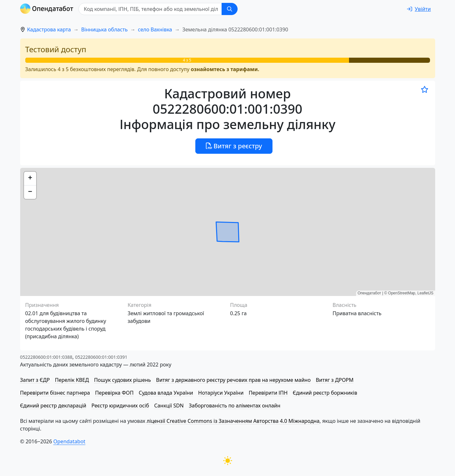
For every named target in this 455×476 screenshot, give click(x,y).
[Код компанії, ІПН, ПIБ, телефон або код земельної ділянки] (150, 9)
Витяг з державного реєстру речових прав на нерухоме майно (233, 380)
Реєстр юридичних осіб (120, 406)
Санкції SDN (169, 406)
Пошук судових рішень (123, 380)
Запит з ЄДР (35, 380)
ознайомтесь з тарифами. (225, 69)
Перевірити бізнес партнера (55, 393)
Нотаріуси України (221, 393)
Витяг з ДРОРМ (335, 380)
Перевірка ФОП (114, 393)
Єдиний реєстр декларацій (53, 406)
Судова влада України (166, 393)
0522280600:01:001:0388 (46, 357)
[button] (30, 179)
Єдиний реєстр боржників (325, 393)
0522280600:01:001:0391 (101, 357)
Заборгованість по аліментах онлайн (235, 406)
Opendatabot (69, 441)
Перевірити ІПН (268, 393)
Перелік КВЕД (72, 380)
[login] (419, 9)
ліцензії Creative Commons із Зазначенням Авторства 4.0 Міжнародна (233, 421)
